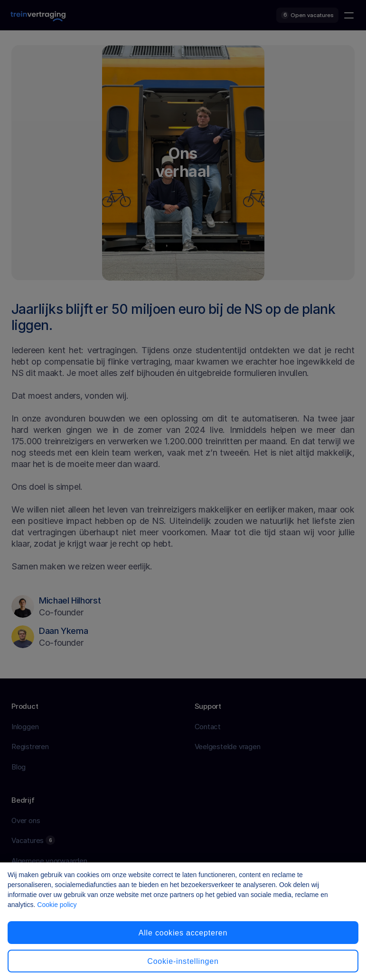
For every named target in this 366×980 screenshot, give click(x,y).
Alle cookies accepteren (183, 933)
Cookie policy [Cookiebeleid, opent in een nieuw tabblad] (57, 905)
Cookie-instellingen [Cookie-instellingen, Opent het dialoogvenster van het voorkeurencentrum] (183, 961)
